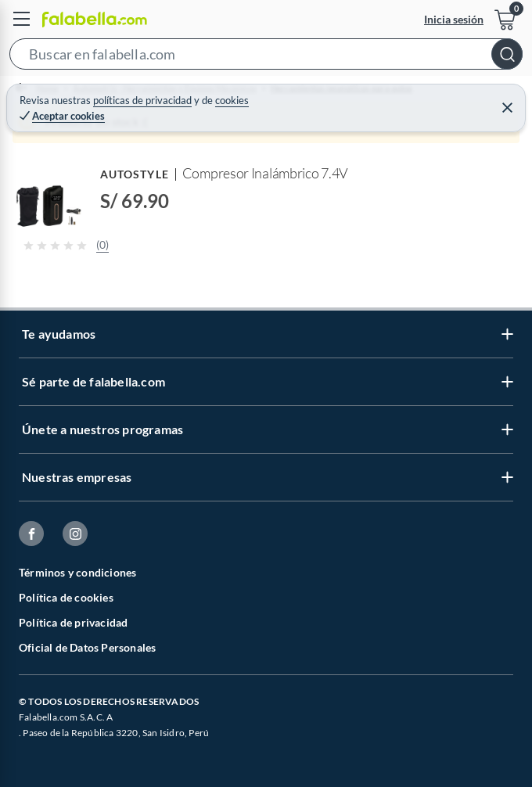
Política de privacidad (73, 622)
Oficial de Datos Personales (87, 647)
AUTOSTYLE (135, 174)
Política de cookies (66, 597)
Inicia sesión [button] (454, 19)
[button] (266, 57)
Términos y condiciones (77, 572)
